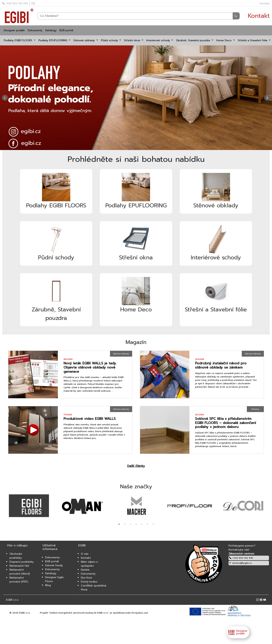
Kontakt (265, 3)
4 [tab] (136, 524)
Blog (48, 585)
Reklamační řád (19, 566)
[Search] (139, 16)
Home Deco (224, 40)
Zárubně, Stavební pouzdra (193, 40)
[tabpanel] (29, 506)
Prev (5, 98)
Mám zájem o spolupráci (89, 564)
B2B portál (66, 30)
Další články (136, 466)
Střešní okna (133, 40)
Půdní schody (110, 40)
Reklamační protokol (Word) (20, 572)
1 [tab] (119, 524)
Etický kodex (89, 582)
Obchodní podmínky (16, 556)
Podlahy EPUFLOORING (53, 40)
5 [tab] (142, 524)
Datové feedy (54, 565)
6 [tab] (147, 524)
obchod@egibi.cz (240, 563)
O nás (85, 554)
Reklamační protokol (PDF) (19, 580)
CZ (33, 3)
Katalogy (51, 30)
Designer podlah (14, 30)
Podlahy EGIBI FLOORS (18, 40)
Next (267, 98)
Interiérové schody (159, 40)
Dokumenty (35, 30)
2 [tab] (125, 524)
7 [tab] (153, 524)
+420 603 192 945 (15, 3)
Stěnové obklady (84, 40)
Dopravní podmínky (22, 562)
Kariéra (85, 570)
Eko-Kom (86, 578)
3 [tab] (130, 524)
